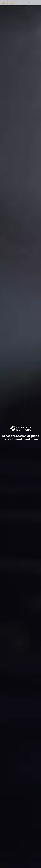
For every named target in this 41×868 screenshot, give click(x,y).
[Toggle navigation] (28, 3)
